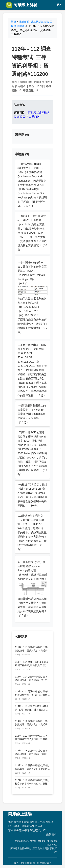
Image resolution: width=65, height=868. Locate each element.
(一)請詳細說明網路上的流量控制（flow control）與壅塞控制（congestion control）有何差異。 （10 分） (32, 414)
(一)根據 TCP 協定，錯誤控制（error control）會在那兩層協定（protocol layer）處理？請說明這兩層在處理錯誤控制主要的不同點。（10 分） (32, 495)
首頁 (13, 22)
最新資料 (51, 835)
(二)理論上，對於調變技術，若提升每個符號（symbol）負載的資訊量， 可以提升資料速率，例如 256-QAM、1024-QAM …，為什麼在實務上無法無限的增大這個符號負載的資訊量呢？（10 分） (32, 233)
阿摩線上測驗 (22, 5)
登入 (59, 5)
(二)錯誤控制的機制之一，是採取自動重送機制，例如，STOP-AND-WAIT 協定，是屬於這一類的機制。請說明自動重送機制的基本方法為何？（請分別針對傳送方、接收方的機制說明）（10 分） (32, 532)
